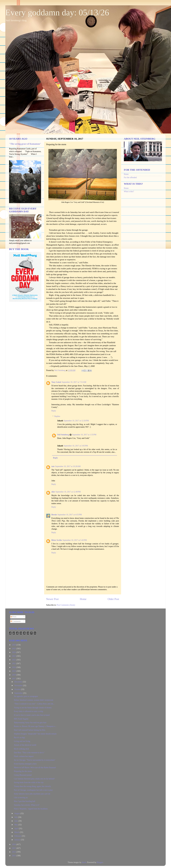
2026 (14, 645)
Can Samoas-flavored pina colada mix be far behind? (34, 779)
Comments (16, 621)
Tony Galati (56, 382)
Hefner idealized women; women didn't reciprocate (34, 700)
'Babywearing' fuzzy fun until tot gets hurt (30, 723)
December (18, 682)
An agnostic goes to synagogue (26, 696)
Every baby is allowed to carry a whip (28, 711)
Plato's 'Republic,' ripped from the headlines (31, 809)
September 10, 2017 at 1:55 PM (84, 435)
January (18, 840)
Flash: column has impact (24, 756)
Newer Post (52, 599)
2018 (14, 675)
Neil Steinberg (63, 435)
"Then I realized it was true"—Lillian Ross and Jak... (34, 704)
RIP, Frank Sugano (21, 719)
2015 (14, 848)
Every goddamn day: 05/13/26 (57, 12)
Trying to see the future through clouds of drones (33, 708)
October (18, 689)
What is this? (129, 191)
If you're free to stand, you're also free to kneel (32, 715)
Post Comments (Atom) (66, 605)
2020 (14, 667)
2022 (14, 660)
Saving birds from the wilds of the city (29, 782)
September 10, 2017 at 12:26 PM (76, 421)
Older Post (113, 599)
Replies (57, 416)
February (18, 836)
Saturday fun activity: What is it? (27, 805)
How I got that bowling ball (25, 801)
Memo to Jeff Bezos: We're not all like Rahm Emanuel (35, 768)
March (17, 832)
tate (53, 466)
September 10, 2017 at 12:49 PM (68, 492)
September (19, 693)
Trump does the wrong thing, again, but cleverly (32, 786)
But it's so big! (20, 738)
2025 (14, 649)
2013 (14, 856)
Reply (54, 411)
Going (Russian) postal (23, 775)
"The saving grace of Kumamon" (25, 144)
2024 (14, 652)
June (16, 821)
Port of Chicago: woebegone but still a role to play (33, 790)
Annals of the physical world (25, 745)
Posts (14, 617)
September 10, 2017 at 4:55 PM (70, 515)
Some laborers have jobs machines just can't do (32, 794)
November (19, 685)
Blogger (100, 862)
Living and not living (22, 741)
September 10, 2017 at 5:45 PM (75, 540)
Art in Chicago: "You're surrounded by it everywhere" (35, 760)
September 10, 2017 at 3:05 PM (76, 446)
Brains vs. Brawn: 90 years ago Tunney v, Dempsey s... (35, 726)
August (17, 813)
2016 (14, 844)
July (16, 817)
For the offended (130, 177)
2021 (14, 663)
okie (53, 492)
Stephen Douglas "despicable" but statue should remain (35, 734)
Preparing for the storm (23, 771)
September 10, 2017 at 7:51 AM (74, 382)
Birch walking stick (21, 749)
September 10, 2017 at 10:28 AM (68, 466)
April (17, 828)
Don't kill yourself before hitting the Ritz (30, 730)
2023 (14, 656)
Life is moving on (21, 798)
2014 (14, 852)
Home (83, 599)
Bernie (54, 515)
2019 (14, 671)
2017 (14, 679)
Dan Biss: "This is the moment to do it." (29, 753)
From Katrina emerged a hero (25, 764)
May (16, 825)
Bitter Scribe (57, 540)
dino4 (84, 862)
